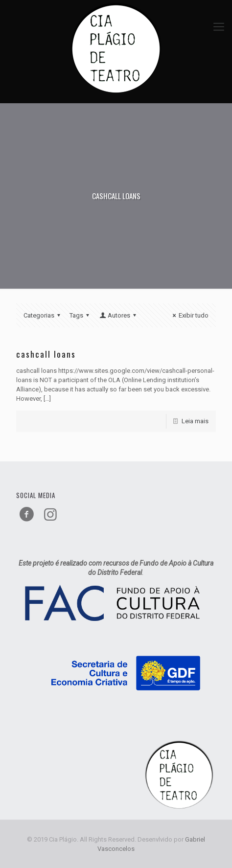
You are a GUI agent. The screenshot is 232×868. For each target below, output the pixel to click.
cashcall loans (46, 354)
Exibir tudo (189, 315)
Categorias (43, 315)
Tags (81, 315)
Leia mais (195, 421)
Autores (118, 315)
